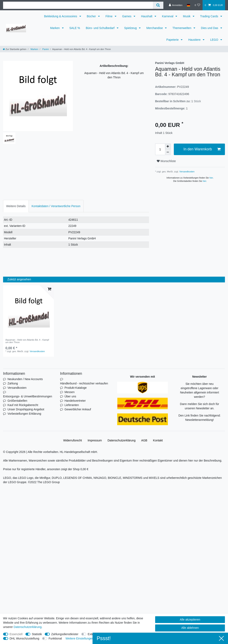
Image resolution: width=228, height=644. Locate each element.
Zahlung (13, 383)
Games (127, 16)
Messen (69, 392)
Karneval (168, 16)
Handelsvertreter (75, 401)
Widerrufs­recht (73, 440)
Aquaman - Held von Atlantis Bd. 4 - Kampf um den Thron (27, 341)
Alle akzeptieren (190, 620)
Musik (187, 16)
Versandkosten (187, 172)
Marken (55, 28)
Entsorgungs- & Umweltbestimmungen (28, 396)
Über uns (70, 396)
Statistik (37, 634)
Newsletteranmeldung (199, 420)
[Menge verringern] (168, 152)
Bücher (92, 16)
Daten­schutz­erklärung (121, 440)
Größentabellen (17, 401)
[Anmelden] (176, 5)
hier (211, 178)
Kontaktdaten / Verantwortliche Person (56, 206)
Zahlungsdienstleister (65, 634)
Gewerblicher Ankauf (78, 409)
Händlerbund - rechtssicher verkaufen (84, 383)
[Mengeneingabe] (160, 149)
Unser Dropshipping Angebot (26, 409)
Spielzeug (131, 28)
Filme (109, 16)
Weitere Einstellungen (79, 638)
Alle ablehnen (190, 628)
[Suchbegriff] (78, 5)
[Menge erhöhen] (168, 146)
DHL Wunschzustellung (25, 638)
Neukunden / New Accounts (25, 379)
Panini (45, 49)
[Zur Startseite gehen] (15, 49)
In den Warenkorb (202, 149)
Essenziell (16, 634)
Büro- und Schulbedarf (101, 28)
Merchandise (155, 28)
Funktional (55, 638)
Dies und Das (210, 28)
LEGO (215, 40)
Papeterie (173, 40)
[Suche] (158, 5)
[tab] (16, 206)
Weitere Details (16, 206)
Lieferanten (72, 405)
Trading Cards (210, 16)
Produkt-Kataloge (76, 388)
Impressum (95, 440)
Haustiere (195, 40)
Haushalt (147, 16)
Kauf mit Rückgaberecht (23, 405)
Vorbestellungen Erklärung (24, 414)
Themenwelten (182, 28)
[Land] (188, 5)
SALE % (75, 28)
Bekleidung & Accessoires (61, 16)
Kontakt (158, 440)
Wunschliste (166, 161)
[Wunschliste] (197, 5)
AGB (144, 440)
